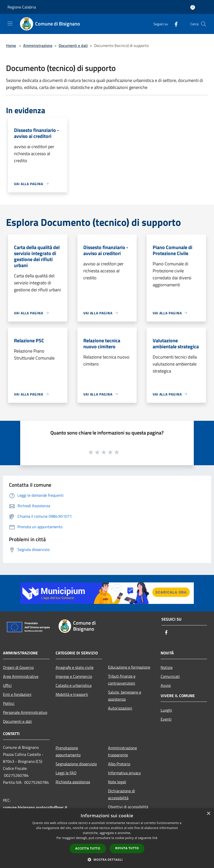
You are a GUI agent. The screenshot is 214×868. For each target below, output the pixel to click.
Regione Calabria (22, 7)
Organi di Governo (18, 667)
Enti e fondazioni (17, 694)
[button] (107, 860)
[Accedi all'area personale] (193, 7)
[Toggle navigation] (10, 23)
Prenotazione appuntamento (68, 751)
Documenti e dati (73, 45)
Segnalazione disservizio (76, 764)
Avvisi (166, 685)
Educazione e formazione (129, 667)
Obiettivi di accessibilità (128, 807)
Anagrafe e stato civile (75, 667)
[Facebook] (174, 24)
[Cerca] (204, 24)
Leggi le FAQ (66, 773)
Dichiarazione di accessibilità (121, 794)
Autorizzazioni (120, 708)
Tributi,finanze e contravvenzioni (122, 680)
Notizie (167, 667)
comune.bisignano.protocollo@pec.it (35, 807)
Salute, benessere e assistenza (125, 696)
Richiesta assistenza (73, 782)
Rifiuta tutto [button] (127, 848)
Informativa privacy (124, 773)
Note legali (117, 782)
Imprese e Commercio (74, 676)
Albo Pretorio (119, 764)
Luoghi (166, 710)
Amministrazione (38, 45)
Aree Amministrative (21, 676)
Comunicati (170, 676)
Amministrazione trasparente (122, 751)
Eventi (166, 719)
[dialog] (107, 838)
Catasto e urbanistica (74, 685)
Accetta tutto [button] (88, 848)
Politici (9, 703)
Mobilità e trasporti (72, 694)
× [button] (208, 814)
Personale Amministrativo (25, 712)
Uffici (7, 685)
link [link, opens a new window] (155, 838)
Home (11, 45)
